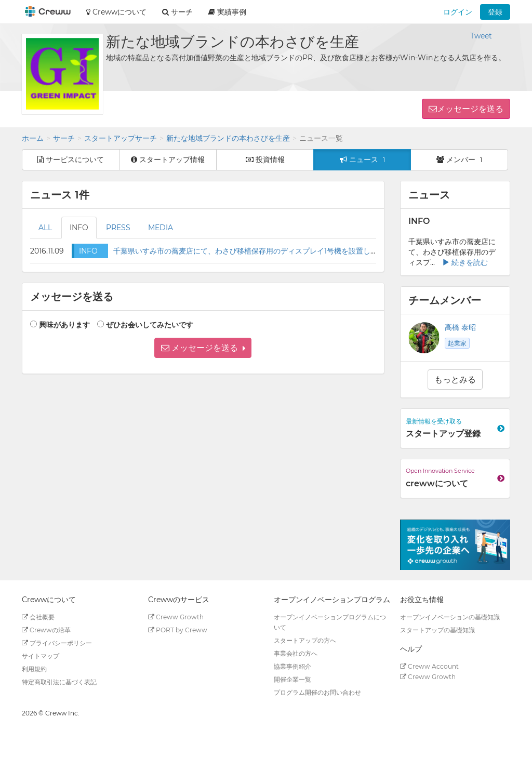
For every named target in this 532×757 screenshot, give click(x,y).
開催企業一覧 (292, 679)
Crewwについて (116, 12)
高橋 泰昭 (460, 327)
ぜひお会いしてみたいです (150, 325)
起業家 (457, 343)
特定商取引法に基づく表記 (59, 682)
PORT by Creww (178, 630)
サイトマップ (41, 656)
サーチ (64, 138)
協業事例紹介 (292, 666)
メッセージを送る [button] (470, 109)
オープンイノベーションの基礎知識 (450, 617)
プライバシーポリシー (57, 643)
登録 (495, 12)
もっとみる (455, 380)
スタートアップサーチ (121, 138)
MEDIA (161, 228)
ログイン (458, 12)
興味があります (64, 325)
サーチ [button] (177, 12)
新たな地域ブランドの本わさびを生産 (228, 138)
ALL (45, 228)
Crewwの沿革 (46, 630)
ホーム (33, 138)
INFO (79, 228)
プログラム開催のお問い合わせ (317, 692)
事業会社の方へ (296, 653)
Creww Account (429, 666)
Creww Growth (176, 617)
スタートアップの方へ (305, 640)
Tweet (481, 36)
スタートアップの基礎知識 (437, 630)
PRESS (118, 228)
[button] (203, 348)
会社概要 (38, 617)
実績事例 (227, 12)
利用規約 (34, 669)
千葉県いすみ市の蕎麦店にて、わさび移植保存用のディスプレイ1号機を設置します (249, 251)
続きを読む (465, 262)
